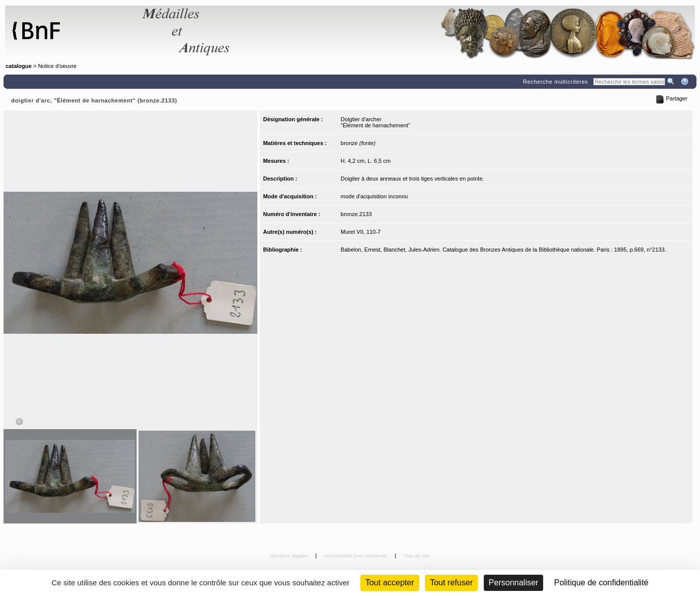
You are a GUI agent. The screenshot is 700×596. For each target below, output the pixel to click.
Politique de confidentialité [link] (602, 583)
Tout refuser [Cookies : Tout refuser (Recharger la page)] (451, 583)
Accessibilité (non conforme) (357, 556)
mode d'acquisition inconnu (374, 196)
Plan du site (417, 556)
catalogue (19, 66)
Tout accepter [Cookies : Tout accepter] (390, 583)
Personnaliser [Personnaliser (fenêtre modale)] (514, 583)
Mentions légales (290, 556)
